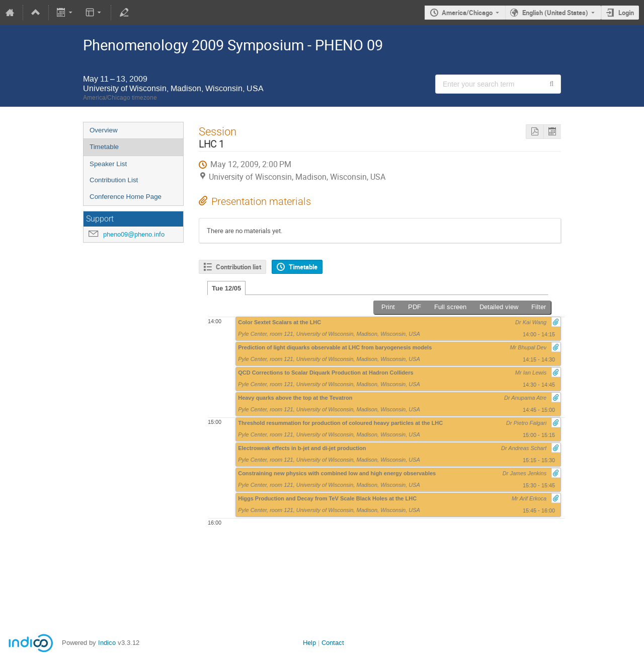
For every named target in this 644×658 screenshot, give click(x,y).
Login (626, 13)
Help (309, 643)
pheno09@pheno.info (134, 234)
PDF (415, 307)
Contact (333, 643)
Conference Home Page (126, 197)
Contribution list (238, 267)
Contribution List (114, 180)
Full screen (450, 307)
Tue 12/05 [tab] (226, 288)
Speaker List (108, 164)
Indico (107, 643)
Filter (539, 307)
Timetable (104, 147)
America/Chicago (467, 13)
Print (388, 307)
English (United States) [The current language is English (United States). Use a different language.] (555, 13)
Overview (104, 130)
